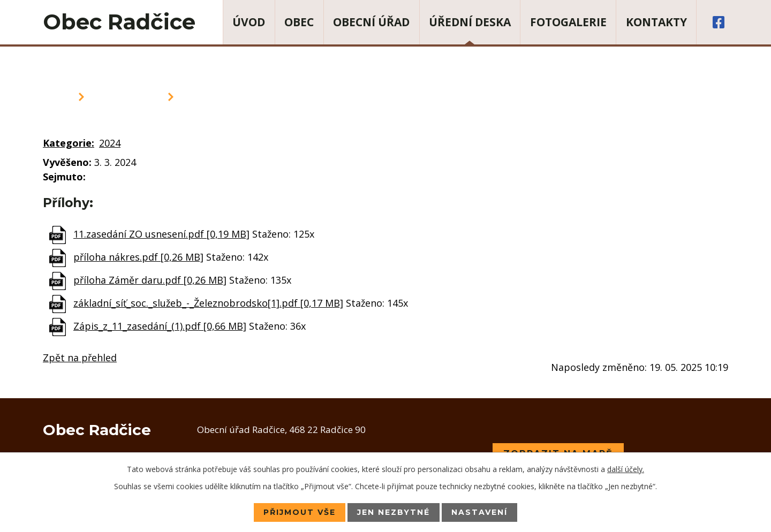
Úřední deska (470, 22)
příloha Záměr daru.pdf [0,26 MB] (150, 280)
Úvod (249, 22)
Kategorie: (69, 143)
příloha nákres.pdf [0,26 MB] (138, 257)
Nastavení (479, 512)
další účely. (626, 469)
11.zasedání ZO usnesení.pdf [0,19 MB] (161, 234)
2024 (110, 143)
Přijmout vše (300, 512)
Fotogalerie (568, 22)
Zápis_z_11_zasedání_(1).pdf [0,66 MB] (160, 326)
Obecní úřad (371, 22)
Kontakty (656, 22)
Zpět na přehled (80, 358)
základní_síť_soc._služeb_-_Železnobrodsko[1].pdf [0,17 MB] (208, 303)
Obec (299, 22)
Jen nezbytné (394, 512)
